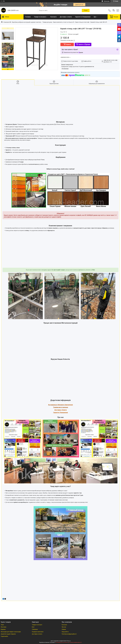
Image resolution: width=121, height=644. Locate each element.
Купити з (84, 44)
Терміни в (56, 407)
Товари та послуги (40, 17)
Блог (33, 627)
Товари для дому (47, 22)
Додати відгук (114, 10)
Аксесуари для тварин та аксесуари (11, 632)
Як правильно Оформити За (57, 405)
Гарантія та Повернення (83, 17)
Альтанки (4, 627)
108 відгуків (107, 1)
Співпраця (35, 629)
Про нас (64, 627)
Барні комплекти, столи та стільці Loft (64, 22)
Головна (28, 17)
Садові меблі (4, 636)
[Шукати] (86, 10)
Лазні (2, 625)
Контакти (53, 17)
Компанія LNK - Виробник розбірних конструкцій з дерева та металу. (22, 22)
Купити (68, 44)
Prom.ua (69, 641)
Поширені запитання (38, 632)
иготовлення (64, 407)
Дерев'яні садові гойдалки (8, 634)
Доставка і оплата (66, 17)
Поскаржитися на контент (62, 642)
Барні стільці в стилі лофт (82, 22)
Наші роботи (65, 632)
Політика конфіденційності (69, 634)
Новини (64, 629)
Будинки (3, 629)
